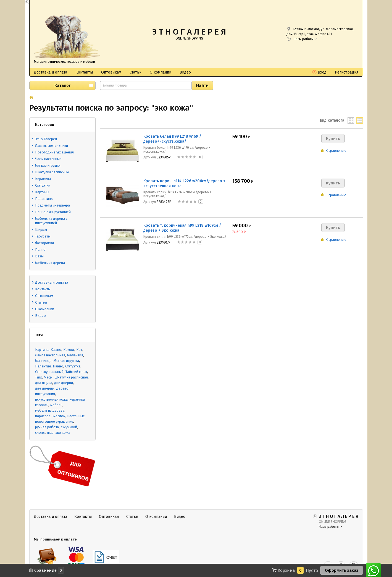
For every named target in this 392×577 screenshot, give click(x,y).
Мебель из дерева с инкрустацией (51, 221)
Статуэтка (73, 366)
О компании (161, 72)
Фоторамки (44, 243)
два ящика (44, 383)
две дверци (64, 383)
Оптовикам (111, 72)
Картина (42, 350)
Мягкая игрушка (66, 361)
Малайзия (75, 355)
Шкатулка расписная (71, 377)
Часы (48, 377)
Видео (185, 72)
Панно (40, 250)
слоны (40, 433)
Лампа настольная (50, 355)
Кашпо (56, 350)
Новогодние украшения (54, 152)
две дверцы (45, 388)
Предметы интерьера (52, 205)
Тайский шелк (76, 372)
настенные (76, 416)
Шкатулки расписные (52, 172)
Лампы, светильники (52, 146)
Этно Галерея (46, 139)
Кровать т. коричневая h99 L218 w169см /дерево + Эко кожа (182, 228)
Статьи (136, 72)
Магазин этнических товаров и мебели (65, 62)
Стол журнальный (49, 372)
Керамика (43, 179)
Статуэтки (43, 185)
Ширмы (41, 230)
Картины (42, 192)
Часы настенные (48, 159)
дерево (62, 388)
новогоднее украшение (54, 421)
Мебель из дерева (50, 263)
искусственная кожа (51, 399)
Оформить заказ (342, 570)
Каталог (62, 85)
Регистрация (347, 72)
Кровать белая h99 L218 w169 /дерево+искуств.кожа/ (172, 139)
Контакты (84, 72)
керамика (77, 399)
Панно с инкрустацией (53, 212)
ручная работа (47, 427)
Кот (79, 350)
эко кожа (63, 433)
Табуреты (43, 236)
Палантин (43, 366)
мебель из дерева (50, 410)
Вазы (39, 256)
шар (50, 433)
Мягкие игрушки (48, 165)
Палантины (44, 199)
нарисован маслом (50, 416)
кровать (42, 405)
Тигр (39, 377)
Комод (69, 350)
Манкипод (43, 361)
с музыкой (69, 427)
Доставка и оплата (51, 72)
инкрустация (45, 394)
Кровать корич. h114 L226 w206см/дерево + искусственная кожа (184, 183)
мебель (56, 405)
